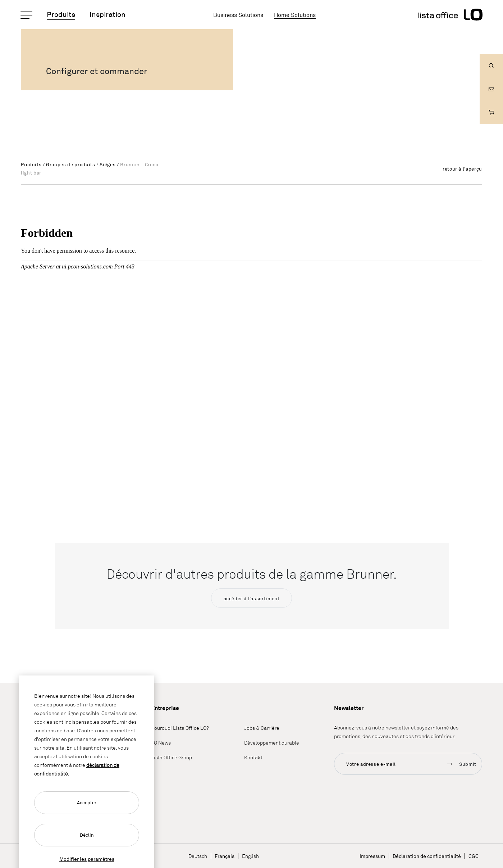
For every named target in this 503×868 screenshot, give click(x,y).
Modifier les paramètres (87, 859)
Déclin (87, 835)
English (250, 856)
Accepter (87, 803)
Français (225, 856)
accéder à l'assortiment (252, 598)
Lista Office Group (172, 758)
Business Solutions (238, 15)
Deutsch (198, 856)
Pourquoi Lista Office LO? (180, 728)
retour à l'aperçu (462, 169)
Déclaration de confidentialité (427, 856)
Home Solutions (295, 15)
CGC (474, 856)
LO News (161, 743)
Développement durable (272, 743)
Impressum (372, 856)
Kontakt (253, 758)
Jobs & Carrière (262, 728)
